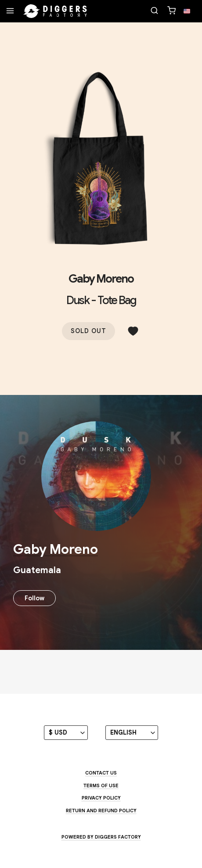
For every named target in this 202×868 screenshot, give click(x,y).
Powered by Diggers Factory (101, 837)
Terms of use (101, 786)
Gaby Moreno (101, 279)
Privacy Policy (101, 798)
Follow (34, 598)
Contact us (101, 773)
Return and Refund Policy (101, 811)
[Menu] (10, 11)
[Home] (55, 11)
